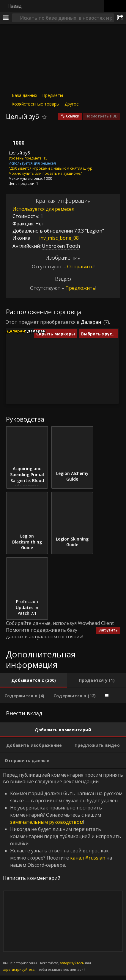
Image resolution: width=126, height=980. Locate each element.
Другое (72, 104)
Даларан (91, 322)
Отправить (80, 267)
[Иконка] (16, 137)
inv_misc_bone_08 (55, 238)
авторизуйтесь (72, 963)
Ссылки (73, 116)
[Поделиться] (120, 18)
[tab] (34, 680)
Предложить (80, 288)
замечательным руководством (47, 822)
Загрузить (108, 630)
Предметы (53, 95)
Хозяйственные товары (36, 104)
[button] (58, 353)
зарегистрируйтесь (19, 969)
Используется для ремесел (43, 209)
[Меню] (6, 18)
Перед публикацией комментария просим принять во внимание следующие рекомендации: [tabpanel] (63, 872)
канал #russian (88, 858)
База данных (25, 95)
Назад (15, 6)
